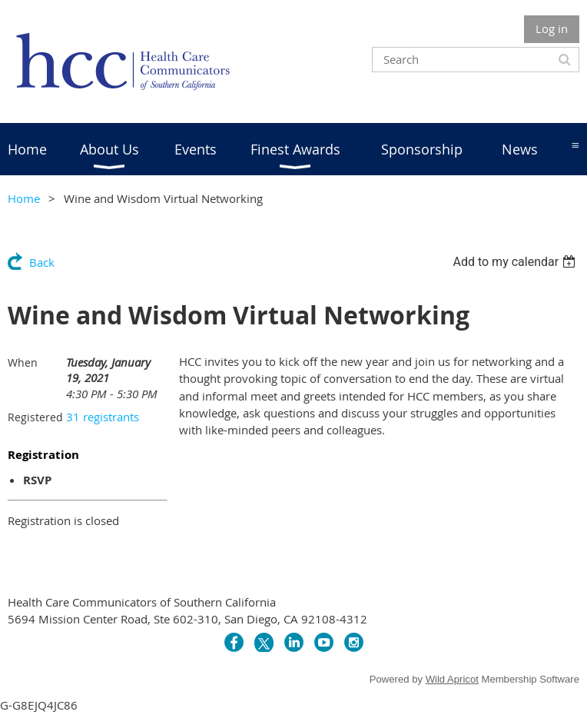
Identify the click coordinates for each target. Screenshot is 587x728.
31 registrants (103, 417)
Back (42, 262)
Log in (552, 28)
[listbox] (516, 262)
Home (24, 198)
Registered (35, 417)
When (23, 362)
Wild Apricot (452, 679)
